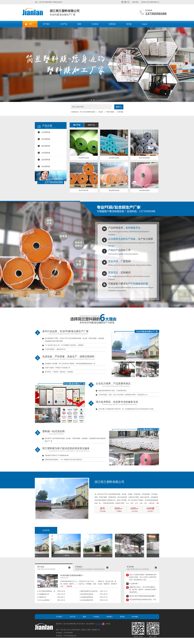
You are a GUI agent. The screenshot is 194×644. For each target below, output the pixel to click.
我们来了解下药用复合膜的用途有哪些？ (143, 596)
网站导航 (135, 2)
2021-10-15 (61, 594)
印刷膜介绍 (42, 597)
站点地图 (135, 617)
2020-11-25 (104, 600)
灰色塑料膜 (46, 153)
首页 (31, 24)
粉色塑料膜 (46, 139)
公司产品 (64, 24)
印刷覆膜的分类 (44, 594)
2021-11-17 (104, 591)
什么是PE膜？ (134, 584)
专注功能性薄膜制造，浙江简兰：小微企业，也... (48, 591)
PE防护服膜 (110, 112)
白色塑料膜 (46, 132)
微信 (122, 2)
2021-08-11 (61, 597)
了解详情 (69, 586)
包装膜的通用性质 (87, 597)
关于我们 (46, 24)
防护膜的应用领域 (87, 594)
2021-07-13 (104, 597)
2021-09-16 (104, 594)
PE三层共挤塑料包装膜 (88, 112)
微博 (125, 2)
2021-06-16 (61, 600)
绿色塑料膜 (46, 166)
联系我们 (112, 24)
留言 (128, 2)
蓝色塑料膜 (46, 160)
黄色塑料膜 (46, 146)
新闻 (79, 24)
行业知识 (95, 24)
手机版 (108, 624)
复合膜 (101, 112)
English (145, 24)
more (69, 568)
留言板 (129, 24)
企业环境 (46, 530)
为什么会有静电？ (45, 600)
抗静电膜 (120, 112)
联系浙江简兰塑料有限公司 (150, 2)
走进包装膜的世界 (87, 600)
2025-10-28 (61, 591)
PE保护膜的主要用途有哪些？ (72, 575)
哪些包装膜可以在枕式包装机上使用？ (90, 591)
